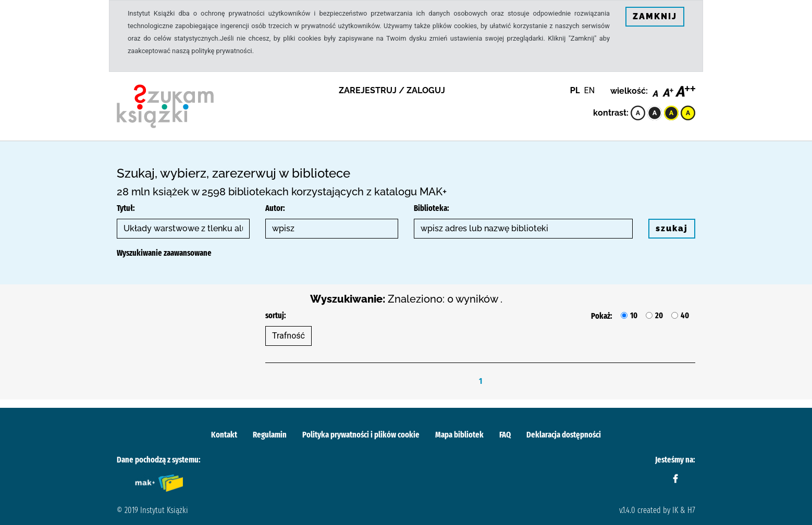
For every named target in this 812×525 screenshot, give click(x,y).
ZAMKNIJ (655, 16)
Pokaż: (602, 316)
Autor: (275, 208)
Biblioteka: (432, 208)
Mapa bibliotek (459, 435)
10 (634, 315)
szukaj (672, 228)
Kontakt (224, 435)
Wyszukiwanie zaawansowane (164, 253)
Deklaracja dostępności (564, 435)
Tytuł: (126, 208)
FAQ (505, 435)
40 (685, 315)
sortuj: (276, 315)
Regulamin (270, 435)
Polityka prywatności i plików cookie (361, 435)
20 (659, 315)
